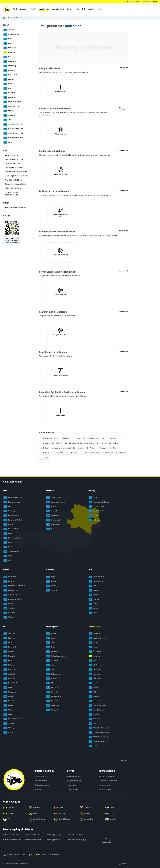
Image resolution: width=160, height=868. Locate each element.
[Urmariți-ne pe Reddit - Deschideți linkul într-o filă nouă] (40, 813)
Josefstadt (9, 674)
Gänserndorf (10, 48)
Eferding (51, 638)
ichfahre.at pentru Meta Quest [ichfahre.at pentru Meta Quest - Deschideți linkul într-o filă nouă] (77, 840)
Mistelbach (9, 93)
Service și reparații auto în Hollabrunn (16, 176)
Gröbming (9, 511)
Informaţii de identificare (107, 776)
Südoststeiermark (12, 552)
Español (30, 855)
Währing (9, 728)
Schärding (52, 683)
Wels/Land (52, 710)
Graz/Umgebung (11, 516)
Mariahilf (9, 697)
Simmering (9, 724)
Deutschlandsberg (12, 502)
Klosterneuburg (11, 62)
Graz (7, 507)
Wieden (8, 732)
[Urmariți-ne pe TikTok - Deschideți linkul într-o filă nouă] (117, 808)
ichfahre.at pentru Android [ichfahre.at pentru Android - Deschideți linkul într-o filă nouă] (33, 840)
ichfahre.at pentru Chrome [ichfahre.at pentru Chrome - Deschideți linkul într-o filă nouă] (12, 835)
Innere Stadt (10, 670)
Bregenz (51, 577)
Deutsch (57, 855)
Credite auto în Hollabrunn (13, 164)
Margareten (10, 692)
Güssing (51, 507)
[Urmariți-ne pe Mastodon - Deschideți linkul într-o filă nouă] (117, 819)
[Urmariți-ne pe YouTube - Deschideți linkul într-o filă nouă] (91, 808)
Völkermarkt (10, 608)
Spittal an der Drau (12, 595)
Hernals (8, 661)
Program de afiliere (73, 790)
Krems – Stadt (10, 75)
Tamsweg (94, 516)
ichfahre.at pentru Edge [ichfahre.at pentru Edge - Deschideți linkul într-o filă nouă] (54, 835)
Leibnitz (8, 525)
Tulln (7, 120)
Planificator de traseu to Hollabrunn (16, 207)
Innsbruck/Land (96, 581)
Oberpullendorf (53, 525)
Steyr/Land (52, 688)
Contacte (38, 790)
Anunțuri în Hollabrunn (12, 155)
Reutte (93, 608)
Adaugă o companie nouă (75, 781)
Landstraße (9, 679)
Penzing (8, 714)
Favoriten (9, 652)
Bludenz (51, 581)
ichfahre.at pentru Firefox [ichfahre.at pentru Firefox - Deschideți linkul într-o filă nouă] (33, 835)
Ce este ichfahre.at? (41, 776)
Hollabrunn (9, 53)
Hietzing (9, 665)
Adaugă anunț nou (73, 776)
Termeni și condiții (105, 790)
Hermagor (9, 581)
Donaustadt (10, 647)
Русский (10, 855)
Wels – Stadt (52, 706)
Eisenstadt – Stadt (54, 498)
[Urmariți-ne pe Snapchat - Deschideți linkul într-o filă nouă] (66, 813)
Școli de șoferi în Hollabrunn (14, 188)
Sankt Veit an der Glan (13, 599)
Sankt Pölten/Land (12, 106)
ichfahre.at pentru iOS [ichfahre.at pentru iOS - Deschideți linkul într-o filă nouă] (53, 840)
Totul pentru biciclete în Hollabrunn (16, 184)
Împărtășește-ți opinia (42, 785)
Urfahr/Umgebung (54, 697)
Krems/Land (10, 70)
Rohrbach (51, 679)
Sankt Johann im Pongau (99, 502)
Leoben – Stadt (11, 529)
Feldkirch (51, 590)
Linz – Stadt (52, 661)
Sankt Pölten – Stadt (12, 102)
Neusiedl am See (54, 520)
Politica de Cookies (105, 785)
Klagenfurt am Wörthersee (14, 586)
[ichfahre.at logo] (7, 9)
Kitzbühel (94, 590)
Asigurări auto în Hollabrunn (14, 180)
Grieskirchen (52, 652)
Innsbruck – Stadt (97, 577)
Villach (8, 604)
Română (37, 855)
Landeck (94, 599)
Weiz (7, 561)
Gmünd (8, 44)
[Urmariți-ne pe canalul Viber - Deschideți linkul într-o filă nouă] (91, 819)
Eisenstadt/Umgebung (56, 502)
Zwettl (8, 142)
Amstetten (9, 30)
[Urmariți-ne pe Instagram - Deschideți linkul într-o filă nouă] (40, 808)
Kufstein (94, 595)
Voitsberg (9, 556)
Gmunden (51, 647)
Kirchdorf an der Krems (56, 656)
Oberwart (51, 529)
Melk (7, 88)
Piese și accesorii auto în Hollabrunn (16, 172)
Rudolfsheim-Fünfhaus (13, 719)
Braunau (51, 634)
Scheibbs (9, 111)
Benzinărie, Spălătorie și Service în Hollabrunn (12, 194)
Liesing (8, 688)
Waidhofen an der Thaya (13, 133)
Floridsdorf (9, 656)
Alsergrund (9, 634)
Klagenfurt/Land (11, 590)
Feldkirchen (10, 577)
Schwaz (93, 613)
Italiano (44, 855)
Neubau (8, 706)
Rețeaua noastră (72, 785)
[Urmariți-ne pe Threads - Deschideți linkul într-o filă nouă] (66, 808)
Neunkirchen (10, 98)
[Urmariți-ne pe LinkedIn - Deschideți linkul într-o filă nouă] (117, 813)
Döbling (8, 643)
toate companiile (122, 109)
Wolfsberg (9, 617)
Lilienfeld (9, 80)
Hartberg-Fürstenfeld (13, 520)
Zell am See (95, 520)
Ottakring (9, 710)
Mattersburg (52, 516)
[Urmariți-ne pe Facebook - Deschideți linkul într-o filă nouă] (15, 808)
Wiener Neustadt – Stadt (13, 129)
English (50, 855)
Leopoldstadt (10, 683)
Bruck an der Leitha (12, 35)
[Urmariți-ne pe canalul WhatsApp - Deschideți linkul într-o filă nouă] (40, 819)
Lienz (93, 604)
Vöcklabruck (52, 701)
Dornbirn (51, 586)
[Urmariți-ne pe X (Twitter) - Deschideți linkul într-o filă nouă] (15, 813)
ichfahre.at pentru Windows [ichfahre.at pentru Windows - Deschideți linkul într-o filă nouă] (12, 840)
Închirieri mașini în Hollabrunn (14, 168)
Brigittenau (10, 638)
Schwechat (9, 115)
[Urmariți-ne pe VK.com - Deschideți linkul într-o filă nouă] (15, 819)
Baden (8, 39)
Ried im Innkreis (54, 674)
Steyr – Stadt (52, 692)
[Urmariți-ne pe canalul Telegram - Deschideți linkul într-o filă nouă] (66, 819)
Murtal (8, 543)
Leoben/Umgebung (12, 538)
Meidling (9, 701)
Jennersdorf (52, 511)
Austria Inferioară (13, 18)
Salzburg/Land (96, 511)
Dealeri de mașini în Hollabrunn (15, 159)
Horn (7, 57)
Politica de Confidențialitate (108, 781)
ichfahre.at (11, 864)
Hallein (93, 498)
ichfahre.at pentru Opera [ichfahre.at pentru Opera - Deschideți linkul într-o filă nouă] (75, 835)
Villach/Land (10, 613)
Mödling (8, 84)
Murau (8, 547)
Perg (50, 670)
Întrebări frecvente (41, 781)
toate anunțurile (124, 68)
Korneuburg (10, 66)
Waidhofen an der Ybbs (13, 138)
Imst (92, 586)
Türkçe (17, 855)
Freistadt (51, 643)
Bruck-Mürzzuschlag (12, 498)
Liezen (8, 534)
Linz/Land (52, 665)
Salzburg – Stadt (96, 507)
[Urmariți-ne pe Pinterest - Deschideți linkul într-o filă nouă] (91, 813)
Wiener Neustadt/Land (13, 124)
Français (24, 855)
